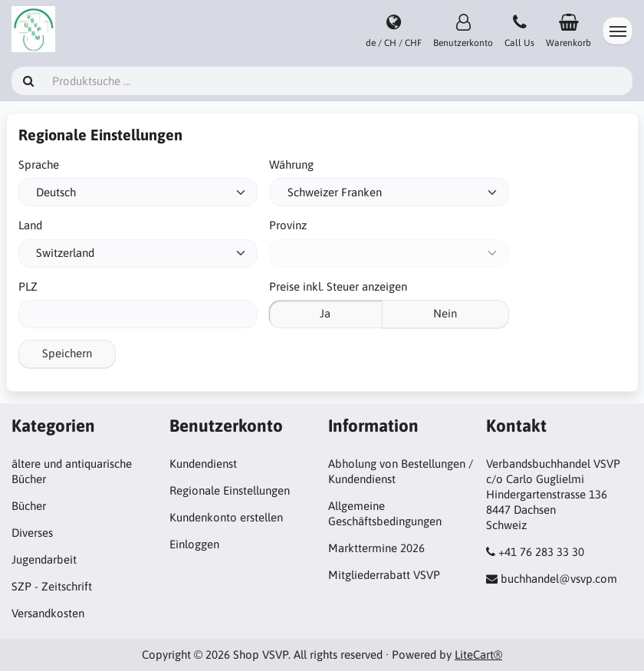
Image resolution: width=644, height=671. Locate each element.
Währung (291, 164)
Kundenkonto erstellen (226, 517)
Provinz (288, 225)
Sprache (39, 164)
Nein (445, 313)
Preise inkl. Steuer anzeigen (338, 286)
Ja (325, 313)
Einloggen (194, 544)
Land (30, 225)
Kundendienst (203, 464)
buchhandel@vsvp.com (559, 579)
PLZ (28, 286)
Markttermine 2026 (376, 548)
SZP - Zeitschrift (52, 586)
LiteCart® (478, 655)
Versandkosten (48, 613)
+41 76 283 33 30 (541, 552)
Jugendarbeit (44, 559)
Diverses (32, 533)
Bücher (29, 506)
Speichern (67, 353)
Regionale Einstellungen (230, 490)
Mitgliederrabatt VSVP (384, 575)
